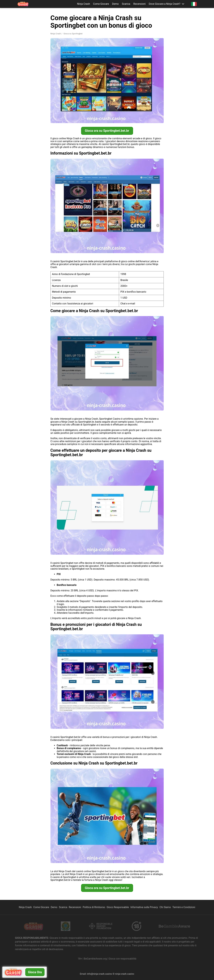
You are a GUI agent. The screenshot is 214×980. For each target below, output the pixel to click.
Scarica (126, 4)
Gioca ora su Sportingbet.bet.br (107, 131)
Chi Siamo (165, 907)
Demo (115, 4)
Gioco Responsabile (118, 907)
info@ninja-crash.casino (99, 974)
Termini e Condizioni (184, 907)
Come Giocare (101, 4)
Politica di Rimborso (94, 907)
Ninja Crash (83, 4)
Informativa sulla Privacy (144, 907)
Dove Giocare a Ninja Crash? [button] (165, 4)
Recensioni (139, 4)
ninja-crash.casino (125, 974)
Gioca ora (35, 972)
